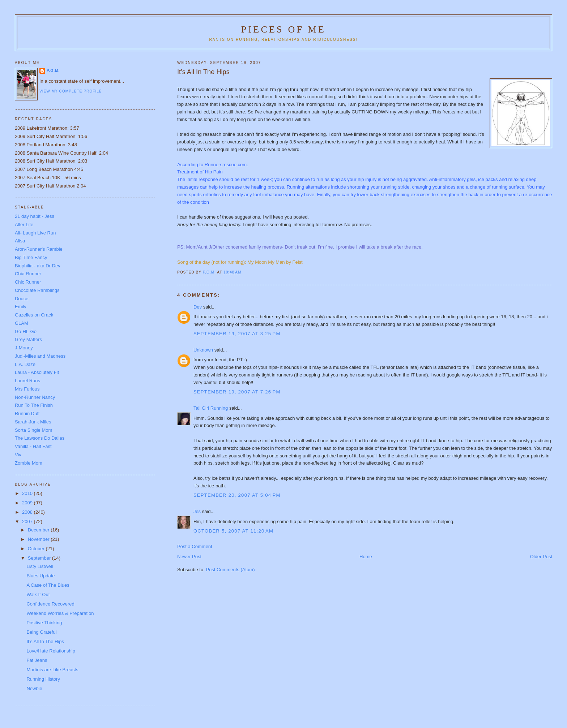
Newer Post (189, 557)
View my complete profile (71, 91)
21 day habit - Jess (35, 216)
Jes (197, 511)
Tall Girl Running (211, 408)
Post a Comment (195, 546)
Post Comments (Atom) (230, 570)
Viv (18, 455)
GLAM (22, 323)
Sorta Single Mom (33, 430)
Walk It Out (38, 595)
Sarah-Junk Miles (33, 422)
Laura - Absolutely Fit (37, 372)
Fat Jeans (37, 660)
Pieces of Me (283, 29)
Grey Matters (28, 339)
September (40, 558)
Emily (21, 307)
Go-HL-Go (26, 331)
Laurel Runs (27, 381)
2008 (28, 512)
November (39, 539)
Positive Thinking (44, 623)
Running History (43, 679)
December (39, 530)
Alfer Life (24, 225)
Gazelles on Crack (34, 315)
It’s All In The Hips (45, 641)
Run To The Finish (34, 405)
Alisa (20, 241)
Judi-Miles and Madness (40, 356)
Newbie (34, 688)
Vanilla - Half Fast (33, 446)
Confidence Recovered (50, 604)
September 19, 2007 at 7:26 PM (237, 392)
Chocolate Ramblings (37, 290)
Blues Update (40, 576)
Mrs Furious (27, 389)
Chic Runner (28, 282)
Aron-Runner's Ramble (39, 249)
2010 (28, 493)
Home (366, 557)
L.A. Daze (25, 364)
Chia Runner (28, 274)
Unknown (203, 350)
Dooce (22, 299)
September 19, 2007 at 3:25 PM (237, 334)
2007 (28, 522)
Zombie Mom (29, 463)
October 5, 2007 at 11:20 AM (233, 531)
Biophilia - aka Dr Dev (38, 266)
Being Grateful (41, 632)
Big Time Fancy (31, 257)
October (37, 549)
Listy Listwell (40, 566)
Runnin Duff (27, 413)
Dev (198, 307)
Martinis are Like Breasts (52, 670)
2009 (28, 503)
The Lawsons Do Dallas (40, 438)
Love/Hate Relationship (51, 651)
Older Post (541, 557)
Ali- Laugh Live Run (35, 233)
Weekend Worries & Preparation (60, 613)
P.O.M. (53, 71)
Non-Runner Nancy (35, 397)
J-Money (24, 348)
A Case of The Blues (48, 585)
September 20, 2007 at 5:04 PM (237, 495)
